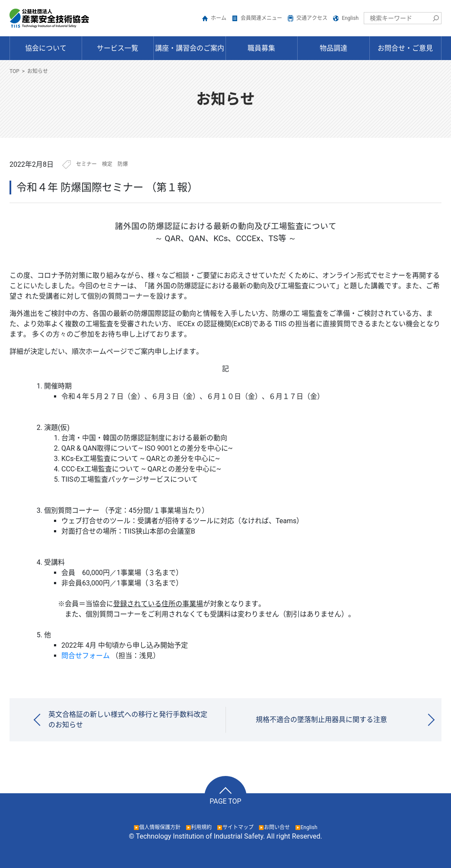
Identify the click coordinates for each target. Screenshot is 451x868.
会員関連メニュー (261, 18)
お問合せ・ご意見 (405, 48)
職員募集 (261, 48)
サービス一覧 (118, 48)
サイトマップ (238, 827)
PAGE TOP (225, 801)
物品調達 (333, 48)
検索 (435, 18)
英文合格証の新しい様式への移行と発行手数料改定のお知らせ (128, 720)
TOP (14, 71)
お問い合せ (277, 827)
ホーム (219, 18)
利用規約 (201, 827)
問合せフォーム (86, 656)
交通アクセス (312, 18)
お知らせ (38, 71)
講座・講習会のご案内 (190, 48)
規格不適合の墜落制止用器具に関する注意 (321, 720)
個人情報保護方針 (160, 827)
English (350, 18)
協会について (46, 48)
